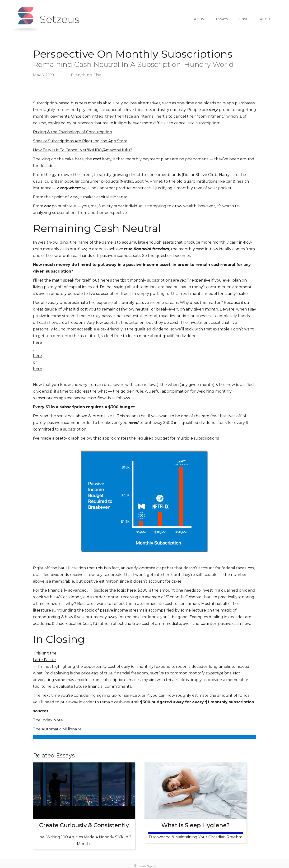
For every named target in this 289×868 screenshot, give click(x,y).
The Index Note (48, 720)
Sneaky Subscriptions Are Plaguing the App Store (80, 141)
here (37, 342)
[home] (46, 19)
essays (222, 19)
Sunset (244, 19)
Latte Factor (45, 660)
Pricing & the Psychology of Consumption (72, 132)
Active (200, 19)
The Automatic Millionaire (57, 729)
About (266, 19)
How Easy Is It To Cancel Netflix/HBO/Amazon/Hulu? (83, 150)
